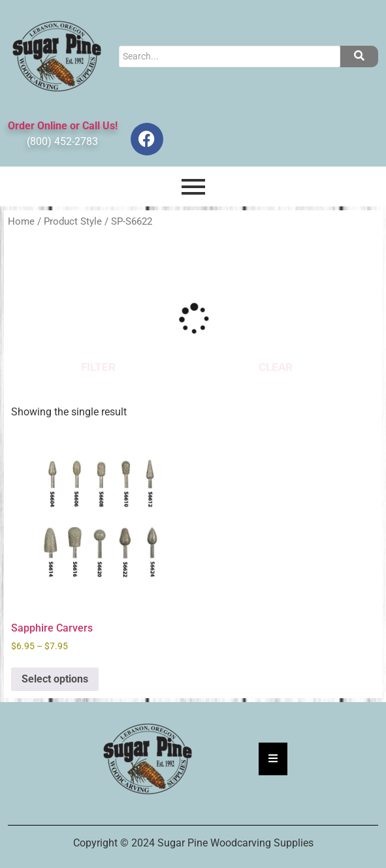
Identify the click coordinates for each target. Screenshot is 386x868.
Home (21, 221)
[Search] (230, 56)
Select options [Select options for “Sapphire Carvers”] (55, 679)
